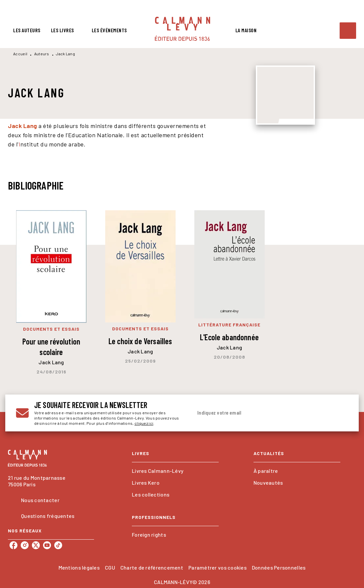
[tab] (27, 30)
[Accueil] (182, 29)
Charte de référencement (152, 567)
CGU (110, 567)
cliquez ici (144, 423)
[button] (175, 471)
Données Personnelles (279, 567)
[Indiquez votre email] (262, 413)
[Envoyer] (340, 413)
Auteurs (42, 54)
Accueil (20, 54)
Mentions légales (79, 567)
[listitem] (13, 545)
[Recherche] (348, 31)
